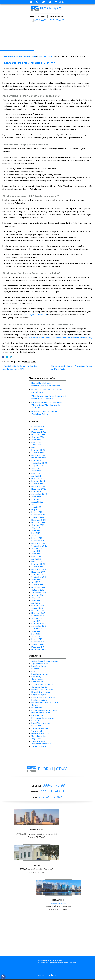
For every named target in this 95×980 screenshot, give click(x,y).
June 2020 (36, 554)
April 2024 (36, 476)
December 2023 (39, 486)
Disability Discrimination (42, 690)
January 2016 (37, 644)
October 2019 (38, 574)
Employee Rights (45, 56)
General (35, 705)
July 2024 (36, 468)
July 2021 (36, 528)
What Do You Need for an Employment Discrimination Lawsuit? (49, 397)
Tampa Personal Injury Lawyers (16, 56)
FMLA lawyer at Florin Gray (35, 315)
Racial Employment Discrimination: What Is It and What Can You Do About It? (47, 405)
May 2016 (36, 634)
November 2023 (39, 489)
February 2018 (38, 605)
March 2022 (37, 512)
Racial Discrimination (41, 723)
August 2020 (37, 548)
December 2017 (39, 611)
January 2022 (38, 517)
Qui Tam (35, 721)
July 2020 (36, 551)
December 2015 (39, 647)
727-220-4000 (57, 20)
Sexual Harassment (40, 728)
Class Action (37, 682)
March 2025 (37, 447)
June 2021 (36, 530)
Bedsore (35, 669)
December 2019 (39, 569)
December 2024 (39, 455)
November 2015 (38, 649)
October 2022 (38, 499)
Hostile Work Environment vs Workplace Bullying (44, 413)
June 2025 (36, 440)
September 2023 (39, 494)
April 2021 (36, 535)
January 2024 (38, 484)
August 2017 (37, 618)
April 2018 (36, 603)
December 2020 (39, 543)
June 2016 (36, 631)
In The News (37, 708)
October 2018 (38, 590)
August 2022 (37, 502)
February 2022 (38, 515)
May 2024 (36, 473)
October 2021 (38, 525)
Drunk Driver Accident (41, 692)
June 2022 (36, 507)
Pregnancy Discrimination (43, 718)
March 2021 (37, 538)
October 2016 (38, 624)
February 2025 (38, 450)
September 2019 (39, 577)
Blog (34, 56)
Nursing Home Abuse (41, 713)
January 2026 (38, 429)
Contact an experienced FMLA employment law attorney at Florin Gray (60, 338)
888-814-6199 (41, 20)
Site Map (41, 976)
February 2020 (38, 564)
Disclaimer (52, 976)
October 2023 (38, 491)
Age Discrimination (40, 664)
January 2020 (38, 567)
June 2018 (36, 600)
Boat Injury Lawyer (40, 674)
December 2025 (39, 432)
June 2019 (36, 580)
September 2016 (39, 626)
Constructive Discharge (42, 684)
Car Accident (37, 679)
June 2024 (36, 471)
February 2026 (38, 427)
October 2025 (38, 437)
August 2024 (37, 466)
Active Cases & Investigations (45, 661)
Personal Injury (38, 715)
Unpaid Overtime (39, 736)
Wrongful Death (39, 746)
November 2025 (39, 434)
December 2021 (38, 520)
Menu (62, 2)
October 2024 (38, 460)
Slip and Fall (37, 731)
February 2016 (38, 642)
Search (50, 2)
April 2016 (36, 636)
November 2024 (39, 458)
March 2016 (37, 639)
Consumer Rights (39, 687)
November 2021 (38, 523)
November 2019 (38, 572)
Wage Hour (36, 739)
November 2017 (38, 613)
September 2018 (39, 592)
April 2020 (36, 559)
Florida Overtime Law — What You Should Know (47, 391)
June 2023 (36, 497)
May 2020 (36, 556)
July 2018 (36, 598)
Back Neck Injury (39, 666)
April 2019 (36, 582)
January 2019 (37, 585)
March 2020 (37, 561)
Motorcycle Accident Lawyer (44, 710)
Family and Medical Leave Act (45, 702)
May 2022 (36, 510)
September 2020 (39, 546)
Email (44, 2)
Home (31, 2)
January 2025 (38, 453)
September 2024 (39, 463)
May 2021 (36, 533)
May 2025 (36, 442)
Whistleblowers (38, 741)
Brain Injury (36, 677)
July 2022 (36, 504)
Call (37, 2)
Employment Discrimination (44, 697)
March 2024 (37, 479)
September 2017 (39, 616)
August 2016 (37, 629)
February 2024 (38, 481)
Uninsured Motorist (40, 733)
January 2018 (37, 608)
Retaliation (36, 726)
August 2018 (37, 595)
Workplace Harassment (42, 744)
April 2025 (36, 445)
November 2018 (38, 587)
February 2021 (38, 541)
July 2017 (36, 621)
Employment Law (39, 700)
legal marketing (57, 963)
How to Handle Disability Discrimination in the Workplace (46, 384)
